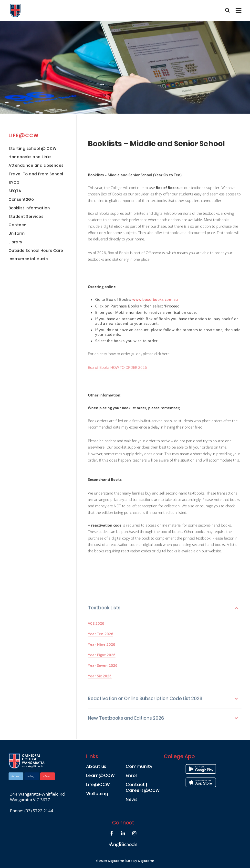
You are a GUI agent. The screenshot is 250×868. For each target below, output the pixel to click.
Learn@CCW (101, 776)
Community (139, 767)
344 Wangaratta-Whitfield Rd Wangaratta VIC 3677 (37, 797)
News (132, 800)
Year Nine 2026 (102, 647)
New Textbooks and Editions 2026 (126, 721)
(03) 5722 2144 (39, 811)
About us (96, 767)
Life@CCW (98, 785)
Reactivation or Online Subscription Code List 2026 (145, 702)
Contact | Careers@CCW (143, 788)
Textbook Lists (104, 611)
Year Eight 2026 (102, 657)
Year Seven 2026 (103, 668)
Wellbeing (97, 794)
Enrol (131, 776)
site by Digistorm (140, 861)
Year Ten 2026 (101, 636)
